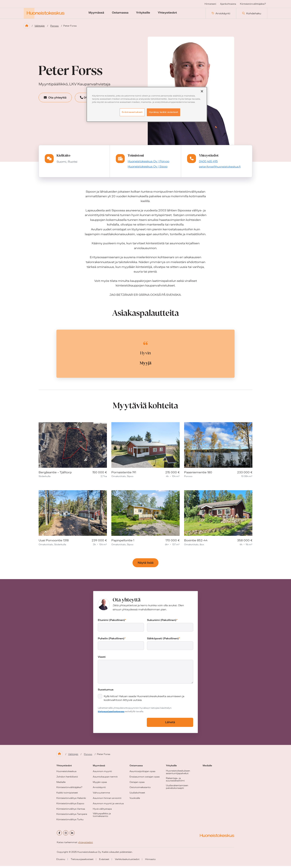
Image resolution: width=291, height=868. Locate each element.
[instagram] (67, 835)
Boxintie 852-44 (196, 543)
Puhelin (112, 642)
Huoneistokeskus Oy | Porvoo (147, 164)
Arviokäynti (221, 15)
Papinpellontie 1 (123, 543)
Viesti (102, 660)
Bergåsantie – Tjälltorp (55, 475)
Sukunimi (162, 623)
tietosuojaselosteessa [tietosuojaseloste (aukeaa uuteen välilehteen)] (111, 715)
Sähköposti (164, 642)
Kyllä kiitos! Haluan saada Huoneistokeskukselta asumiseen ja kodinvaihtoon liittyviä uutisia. (144, 701)
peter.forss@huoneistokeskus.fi (220, 170)
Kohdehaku (252, 15)
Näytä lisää (146, 566)
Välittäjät (41, 28)
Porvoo (57, 28)
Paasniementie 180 (198, 475)
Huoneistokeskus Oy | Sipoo (146, 170)
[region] (147, 104)
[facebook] (60, 835)
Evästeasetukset (132, 112)
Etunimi (112, 623)
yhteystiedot (85, 845)
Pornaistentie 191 (124, 475)
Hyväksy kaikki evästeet (164, 112)
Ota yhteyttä (59, 100)
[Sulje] (202, 91)
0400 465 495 (208, 164)
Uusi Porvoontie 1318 (54, 543)
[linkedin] (74, 835)
